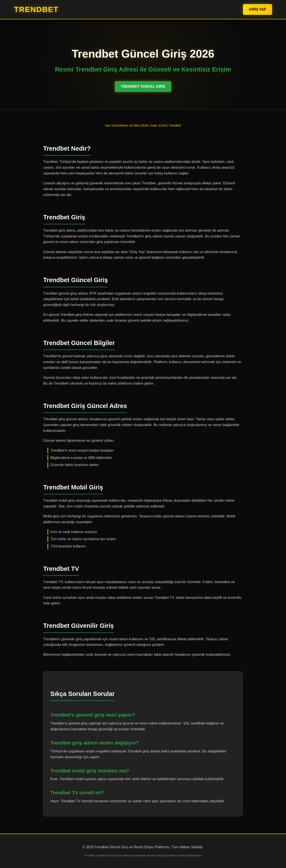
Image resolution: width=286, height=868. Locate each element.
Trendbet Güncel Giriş (143, 86)
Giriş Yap (258, 9)
